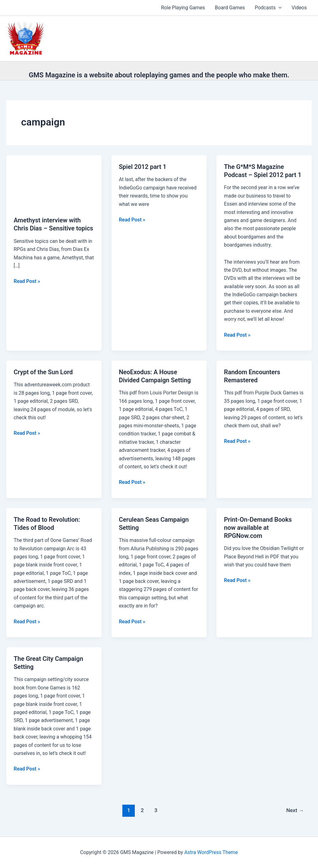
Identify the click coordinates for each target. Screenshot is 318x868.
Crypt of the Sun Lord (43, 372)
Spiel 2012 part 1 (143, 167)
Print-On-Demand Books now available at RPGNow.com (258, 528)
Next (295, 810)
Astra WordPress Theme (211, 852)
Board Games (230, 8)
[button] (279, 8)
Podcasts (268, 8)
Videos (299, 8)
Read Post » (27, 281)
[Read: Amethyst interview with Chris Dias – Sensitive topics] (54, 182)
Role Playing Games (183, 8)
